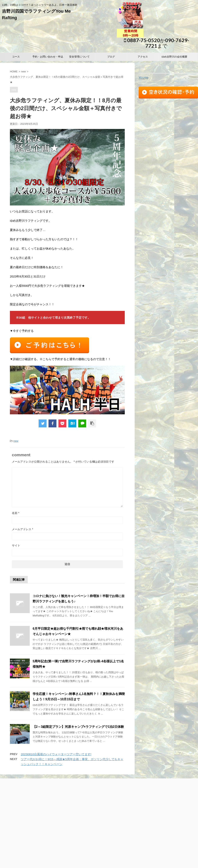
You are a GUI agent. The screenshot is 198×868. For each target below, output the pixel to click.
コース (16, 57)
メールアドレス (22, 529)
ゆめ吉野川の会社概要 (174, 57)
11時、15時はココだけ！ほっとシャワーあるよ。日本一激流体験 (99, 848)
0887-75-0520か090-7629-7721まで (157, 43)
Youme (143, 78)
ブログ (111, 57)
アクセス (143, 57)
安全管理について (79, 57)
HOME (14, 71)
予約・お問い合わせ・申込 (48, 57)
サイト (16, 545)
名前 (16, 513)
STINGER (149, 863)
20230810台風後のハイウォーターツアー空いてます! (56, 754)
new (24, 71)
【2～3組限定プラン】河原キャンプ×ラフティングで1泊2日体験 (78, 727)
